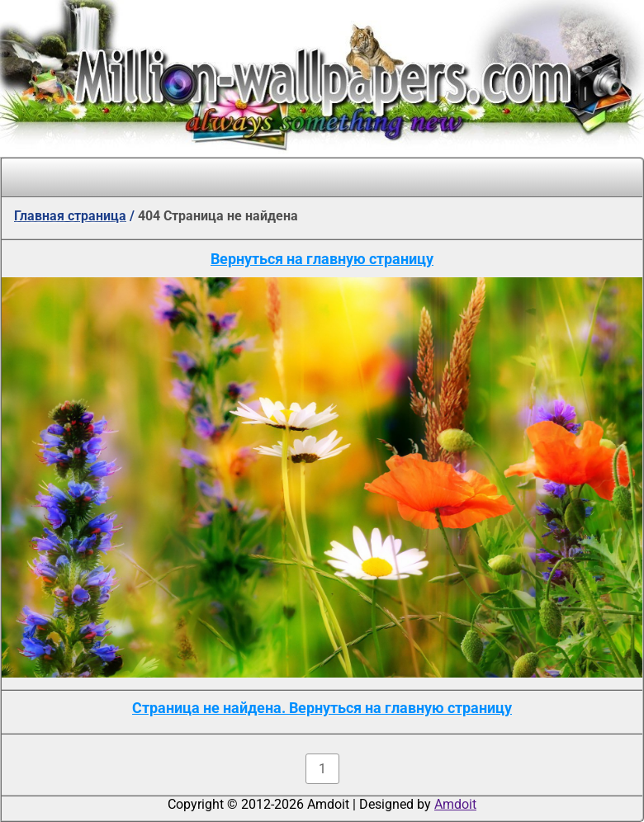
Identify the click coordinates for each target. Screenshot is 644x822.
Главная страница (70, 216)
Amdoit (455, 804)
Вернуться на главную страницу (322, 259)
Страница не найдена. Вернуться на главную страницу (322, 708)
